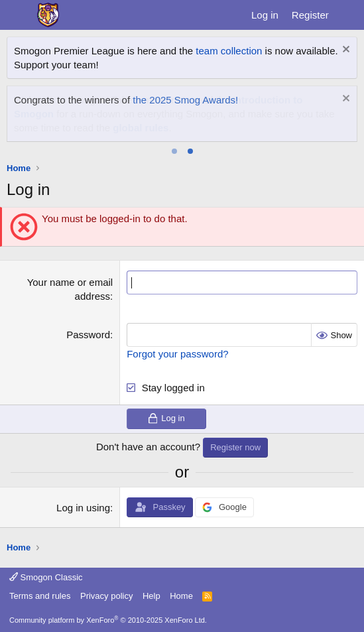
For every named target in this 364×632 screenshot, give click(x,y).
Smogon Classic (46, 577)
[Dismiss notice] (344, 51)
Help (152, 596)
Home (181, 596)
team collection (229, 51)
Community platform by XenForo (108, 620)
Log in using (83, 508)
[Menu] (18, 15)
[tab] (174, 151)
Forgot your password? (177, 354)
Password (88, 335)
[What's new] (348, 15)
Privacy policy (106, 596)
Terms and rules (40, 596)
